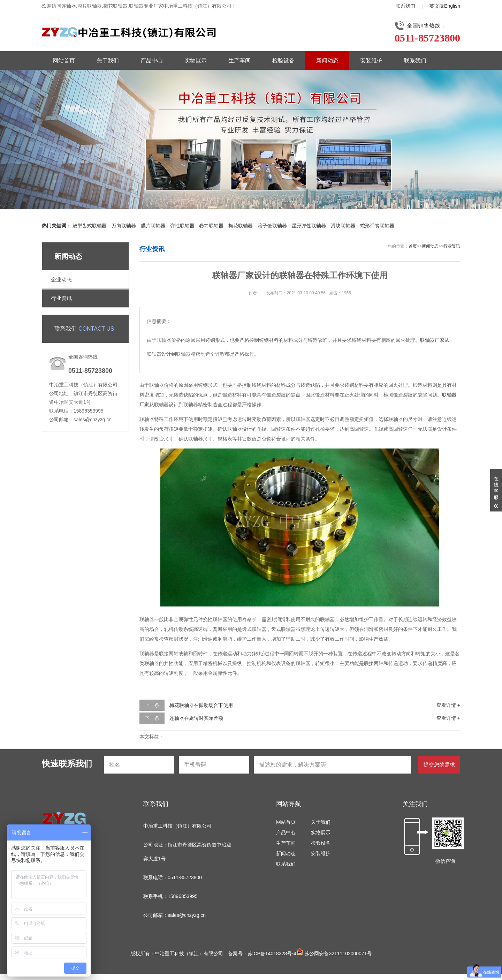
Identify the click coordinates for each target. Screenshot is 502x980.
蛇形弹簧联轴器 (377, 226)
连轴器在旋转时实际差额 (196, 718)
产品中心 (152, 61)
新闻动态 (327, 61)
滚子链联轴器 (272, 226)
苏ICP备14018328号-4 (272, 953)
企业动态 (61, 280)
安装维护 (371, 61)
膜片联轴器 (153, 226)
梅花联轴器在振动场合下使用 (201, 705)
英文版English (445, 6)
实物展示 (196, 61)
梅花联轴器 (241, 226)
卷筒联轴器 (211, 226)
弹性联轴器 (182, 226)
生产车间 (239, 61)
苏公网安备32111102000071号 (334, 953)
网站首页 (64, 61)
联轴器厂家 (432, 340)
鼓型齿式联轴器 (90, 226)
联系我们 (405, 6)
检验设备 (283, 61)
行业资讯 (61, 298)
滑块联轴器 (343, 226)
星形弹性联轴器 (309, 226)
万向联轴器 (124, 226)
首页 (413, 246)
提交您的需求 (439, 765)
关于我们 (108, 61)
